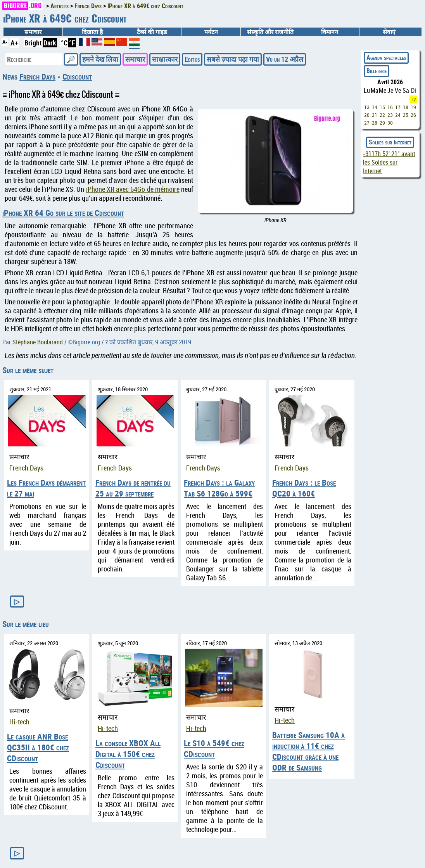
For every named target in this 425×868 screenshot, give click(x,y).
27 (367, 123)
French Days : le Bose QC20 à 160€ (304, 488)
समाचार (33, 32)
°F (72, 43)
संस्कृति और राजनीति (270, 32)
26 (413, 115)
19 (413, 107)
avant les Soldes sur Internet (389, 162)
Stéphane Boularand (38, 342)
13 (367, 107)
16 (390, 107)
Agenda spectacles (386, 57)
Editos (192, 59)
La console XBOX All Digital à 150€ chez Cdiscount (128, 754)
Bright (33, 43)
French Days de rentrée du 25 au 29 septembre (133, 488)
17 (398, 107)
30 (390, 123)
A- (5, 42)
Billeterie (377, 71)
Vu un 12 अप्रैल (285, 59)
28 (375, 123)
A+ (14, 43)
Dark (50, 43)
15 (382, 107)
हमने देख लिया (100, 59)
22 (382, 115)
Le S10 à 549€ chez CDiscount (214, 748)
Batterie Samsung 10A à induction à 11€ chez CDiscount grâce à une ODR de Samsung (308, 751)
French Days (37, 76)
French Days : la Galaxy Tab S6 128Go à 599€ (219, 488)
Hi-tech (19, 722)
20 (367, 115)
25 (406, 115)
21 (375, 115)
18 (406, 107)
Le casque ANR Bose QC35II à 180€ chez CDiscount (38, 747)
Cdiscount (77, 76)
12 (413, 99)
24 (398, 115)
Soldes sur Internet (390, 142)
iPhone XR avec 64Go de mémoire (133, 189)
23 (390, 115)
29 (382, 123)
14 (375, 107)
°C (64, 43)
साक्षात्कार (165, 59)
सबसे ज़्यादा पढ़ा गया (233, 59)
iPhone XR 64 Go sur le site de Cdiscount (63, 213)
